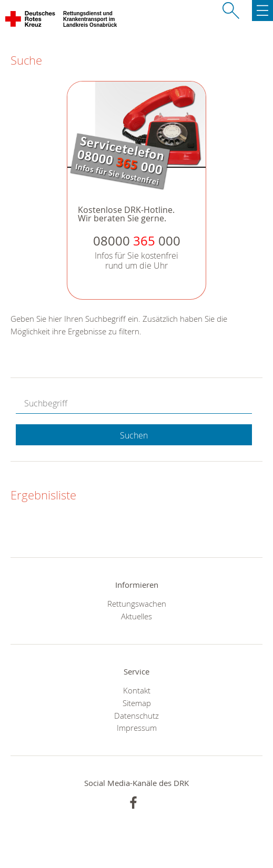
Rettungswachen (137, 604)
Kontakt (137, 690)
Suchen (134, 435)
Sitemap (137, 703)
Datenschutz (136, 716)
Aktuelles (136, 616)
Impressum (137, 728)
